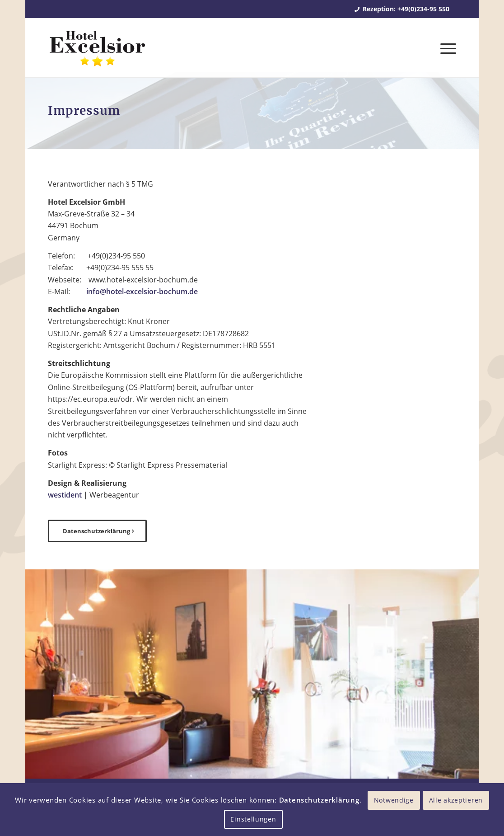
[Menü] (445, 48)
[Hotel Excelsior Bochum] (97, 53)
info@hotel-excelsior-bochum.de (142, 291)
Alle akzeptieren (456, 800)
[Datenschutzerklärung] (97, 531)
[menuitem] (445, 48)
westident (65, 495)
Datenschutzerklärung (319, 800)
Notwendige (394, 800)
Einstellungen (253, 819)
